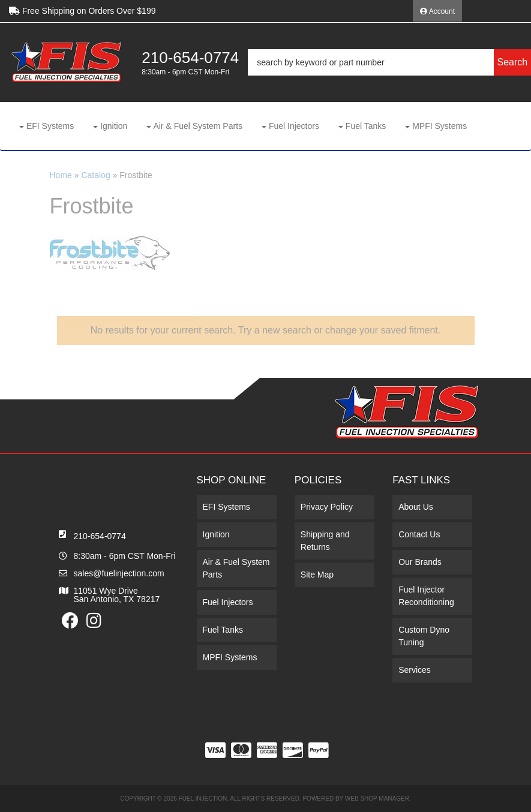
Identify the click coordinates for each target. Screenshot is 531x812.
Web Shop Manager (377, 799)
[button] (389, 62)
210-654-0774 (100, 536)
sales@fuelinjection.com (119, 573)
